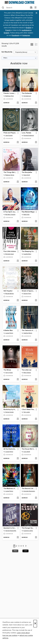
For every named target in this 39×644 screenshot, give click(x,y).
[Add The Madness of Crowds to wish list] (18, 498)
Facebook (15, 35)
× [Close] (35, 624)
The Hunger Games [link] (28, 528)
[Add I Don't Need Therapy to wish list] (36, 419)
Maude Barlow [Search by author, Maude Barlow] (10, 294)
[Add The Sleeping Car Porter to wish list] (36, 261)
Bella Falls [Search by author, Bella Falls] (26, 215)
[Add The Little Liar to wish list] (36, 380)
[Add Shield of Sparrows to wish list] (36, 300)
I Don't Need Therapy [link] (28, 410)
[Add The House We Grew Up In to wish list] (36, 459)
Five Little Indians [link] (10, 251)
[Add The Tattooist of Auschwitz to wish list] (36, 340)
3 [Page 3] (19, 546)
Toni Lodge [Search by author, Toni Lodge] (27, 412)
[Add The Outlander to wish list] (36, 103)
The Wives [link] (7, 370)
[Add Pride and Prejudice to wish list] (18, 142)
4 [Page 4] (21, 546)
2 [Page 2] (17, 546)
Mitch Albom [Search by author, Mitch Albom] (27, 373)
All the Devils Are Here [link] (10, 449)
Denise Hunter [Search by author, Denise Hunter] (9, 412)
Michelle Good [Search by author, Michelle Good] (9, 254)
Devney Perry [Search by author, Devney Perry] (27, 294)
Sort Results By (7, 52)
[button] (32, 45)
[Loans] (31, 8)
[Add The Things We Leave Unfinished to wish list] (18, 182)
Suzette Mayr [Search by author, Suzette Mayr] (27, 254)
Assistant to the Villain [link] (10, 528)
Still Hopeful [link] (8, 291)
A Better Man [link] (8, 331)
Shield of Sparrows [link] (28, 291)
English (29, 28)
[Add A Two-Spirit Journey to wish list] (18, 221)
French (8, 30)
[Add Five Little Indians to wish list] (18, 261)
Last (25, 551)
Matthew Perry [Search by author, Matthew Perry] (10, 96)
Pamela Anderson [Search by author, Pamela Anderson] (29, 135)
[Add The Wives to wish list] (18, 380)
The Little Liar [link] (27, 370)
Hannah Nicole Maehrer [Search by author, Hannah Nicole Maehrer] (11, 531)
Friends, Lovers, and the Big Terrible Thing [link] (10, 93)
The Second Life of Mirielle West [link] (28, 489)
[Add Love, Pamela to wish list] (36, 142)
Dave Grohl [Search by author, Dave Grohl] (27, 175)
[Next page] (26, 546)
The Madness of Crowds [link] (10, 489)
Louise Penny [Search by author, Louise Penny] (9, 333)
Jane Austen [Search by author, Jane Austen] (9, 135)
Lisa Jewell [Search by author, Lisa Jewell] (27, 452)
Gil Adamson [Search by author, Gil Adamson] (27, 96)
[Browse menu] (36, 8)
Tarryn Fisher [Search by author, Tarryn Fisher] (9, 373)
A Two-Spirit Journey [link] (10, 212)
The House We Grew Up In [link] (28, 449)
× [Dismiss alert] (36, 13)
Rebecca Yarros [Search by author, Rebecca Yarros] (10, 175)
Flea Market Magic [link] (28, 212)
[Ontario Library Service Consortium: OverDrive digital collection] (19, 2)
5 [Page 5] (23, 546)
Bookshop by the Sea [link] (10, 410)
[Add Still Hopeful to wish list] (18, 300)
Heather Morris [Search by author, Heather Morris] (28, 333)
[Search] (3, 8)
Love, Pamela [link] (26, 133)
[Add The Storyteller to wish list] (36, 182)
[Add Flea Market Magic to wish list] (36, 221)
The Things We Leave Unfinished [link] (10, 172)
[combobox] (15, 8)
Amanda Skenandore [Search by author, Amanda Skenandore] (30, 491)
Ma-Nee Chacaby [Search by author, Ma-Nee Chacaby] (10, 215)
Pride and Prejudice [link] (10, 133)
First (15, 551)
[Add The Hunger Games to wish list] (36, 538)
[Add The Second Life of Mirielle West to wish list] (36, 498)
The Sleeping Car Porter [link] (28, 251)
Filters (5, 58)
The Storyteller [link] (27, 172)
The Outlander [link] (27, 93)
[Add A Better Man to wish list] (18, 340)
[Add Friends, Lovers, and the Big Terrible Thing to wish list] (18, 103)
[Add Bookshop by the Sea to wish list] (18, 419)
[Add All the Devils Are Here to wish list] (18, 459)
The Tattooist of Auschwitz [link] (28, 331)
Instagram (26, 35)
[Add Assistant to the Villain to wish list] (18, 538)
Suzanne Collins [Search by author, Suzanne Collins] (28, 531)
